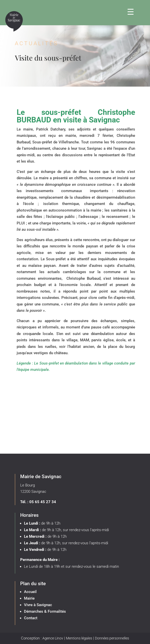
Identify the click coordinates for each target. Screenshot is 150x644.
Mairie (29, 598)
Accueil (30, 592)
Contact (31, 618)
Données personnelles (112, 638)
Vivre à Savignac (38, 605)
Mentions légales (79, 638)
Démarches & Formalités (45, 611)
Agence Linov (53, 638)
